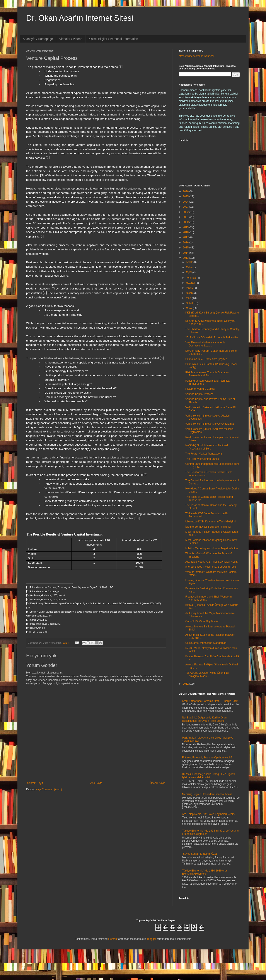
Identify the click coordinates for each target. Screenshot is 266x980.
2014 (186, 253)
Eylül (189, 272)
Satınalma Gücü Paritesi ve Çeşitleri (206, 359)
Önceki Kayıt (157, 783)
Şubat (190, 303)
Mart (189, 298)
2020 (186, 222)
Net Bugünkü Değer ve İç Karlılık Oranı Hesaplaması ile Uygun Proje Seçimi (205, 719)
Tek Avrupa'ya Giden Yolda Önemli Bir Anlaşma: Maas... (207, 674)
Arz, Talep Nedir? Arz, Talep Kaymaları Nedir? (212, 562)
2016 (186, 243)
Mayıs (190, 288)
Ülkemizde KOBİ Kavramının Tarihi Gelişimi (211, 522)
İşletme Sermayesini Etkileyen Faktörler (208, 527)
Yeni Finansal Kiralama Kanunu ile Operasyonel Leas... (205, 344)
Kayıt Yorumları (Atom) (49, 789)
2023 (186, 207)
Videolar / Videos (71, 39)
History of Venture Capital (200, 389)
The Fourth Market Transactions (204, 454)
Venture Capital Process (199, 394)
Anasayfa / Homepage (38, 39)
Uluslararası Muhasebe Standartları (206, 643)
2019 (186, 227)
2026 (186, 191)
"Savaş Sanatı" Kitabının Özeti (200, 854)
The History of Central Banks (202, 459)
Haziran (191, 283)
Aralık (190, 262)
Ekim (189, 267)
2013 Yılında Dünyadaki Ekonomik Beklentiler (212, 338)
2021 (186, 217)
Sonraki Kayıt (35, 783)
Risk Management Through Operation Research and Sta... (207, 374)
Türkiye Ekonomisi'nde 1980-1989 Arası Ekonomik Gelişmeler (205, 872)
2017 (186, 237)
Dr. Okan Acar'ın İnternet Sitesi (80, 18)
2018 (186, 232)
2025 (186, 196)
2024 (186, 202)
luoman (112, 939)
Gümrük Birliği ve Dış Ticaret (202, 621)
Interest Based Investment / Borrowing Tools (211, 567)
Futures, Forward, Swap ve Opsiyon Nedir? (207, 758)
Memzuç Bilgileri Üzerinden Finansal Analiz (207, 794)
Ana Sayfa (96, 783)
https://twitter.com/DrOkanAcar (197, 56)
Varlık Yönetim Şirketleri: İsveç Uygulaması (210, 424)
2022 (186, 212)
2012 (186, 684)
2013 (186, 258)
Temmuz (191, 278)
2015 (186, 248)
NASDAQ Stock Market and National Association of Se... (207, 447)
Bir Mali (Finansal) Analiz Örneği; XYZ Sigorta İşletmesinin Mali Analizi (209, 776)
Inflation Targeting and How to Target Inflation (211, 548)
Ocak (189, 308)
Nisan (190, 293)
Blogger (152, 939)
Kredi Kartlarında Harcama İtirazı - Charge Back (210, 701)
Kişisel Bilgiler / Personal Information (113, 39)
